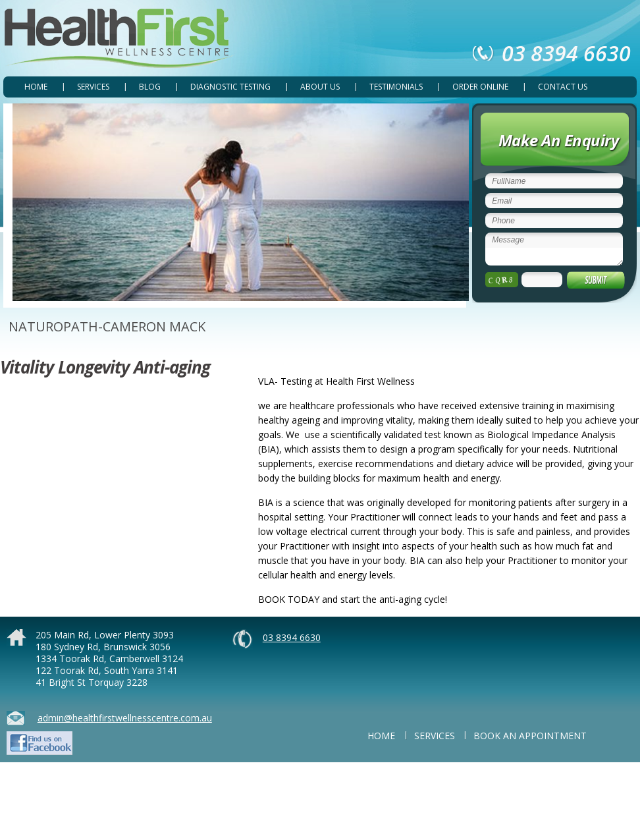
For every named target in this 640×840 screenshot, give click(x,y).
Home (36, 87)
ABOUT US (320, 87)
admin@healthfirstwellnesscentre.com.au (125, 718)
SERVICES (93, 87)
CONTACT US (563, 87)
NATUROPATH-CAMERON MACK (107, 326)
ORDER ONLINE (480, 87)
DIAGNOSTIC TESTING (230, 87)
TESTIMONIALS (396, 87)
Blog (150, 87)
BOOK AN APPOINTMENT (530, 736)
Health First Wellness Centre (119, 39)
